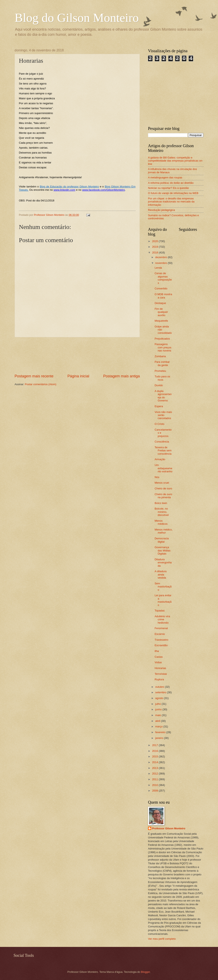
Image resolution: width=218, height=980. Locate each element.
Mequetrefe (161, 321)
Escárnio (160, 634)
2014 (155, 762)
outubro (160, 687)
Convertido (161, 288)
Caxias (159, 657)
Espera (159, 406)
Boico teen (161, 503)
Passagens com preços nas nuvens (163, 347)
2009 (155, 791)
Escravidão (161, 645)
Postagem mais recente (34, 376)
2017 (155, 745)
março (159, 726)
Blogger (146, 972)
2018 (155, 253)
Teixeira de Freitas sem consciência (163, 451)
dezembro (161, 257)
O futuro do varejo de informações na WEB (173, 193)
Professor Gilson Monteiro (169, 828)
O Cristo (159, 424)
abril (158, 721)
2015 (155, 756)
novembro (161, 263)
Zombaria (160, 356)
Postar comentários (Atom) (41, 384)
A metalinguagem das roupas (165, 177)
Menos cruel (162, 483)
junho (159, 709)
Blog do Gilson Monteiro (77, 18)
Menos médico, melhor (163, 531)
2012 (155, 774)
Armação (160, 459)
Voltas (158, 662)
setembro (161, 692)
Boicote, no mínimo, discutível (162, 512)
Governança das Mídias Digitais (162, 550)
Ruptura (159, 679)
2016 (155, 751)
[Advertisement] (77, 355)
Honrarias (160, 668)
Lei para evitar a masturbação (163, 600)
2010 (155, 785)
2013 (155, 768)
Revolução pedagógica (161, 210)
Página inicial (78, 376)
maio (158, 715)
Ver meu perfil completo (162, 939)
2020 (155, 241)
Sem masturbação (163, 587)
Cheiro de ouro (163, 488)
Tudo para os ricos (162, 378)
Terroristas (161, 674)
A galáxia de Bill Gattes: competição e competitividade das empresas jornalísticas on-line (176, 161)
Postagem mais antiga (122, 376)
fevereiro (161, 732)
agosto (159, 698)
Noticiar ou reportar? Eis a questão (168, 188)
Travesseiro (161, 640)
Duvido (159, 385)
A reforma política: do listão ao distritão (171, 183)
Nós (157, 477)
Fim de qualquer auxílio (161, 312)
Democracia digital (162, 540)
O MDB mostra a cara (163, 296)
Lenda (158, 268)
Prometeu (160, 371)
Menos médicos (161, 522)
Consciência (162, 442)
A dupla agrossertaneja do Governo (163, 396)
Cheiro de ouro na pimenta (163, 496)
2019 (155, 247)
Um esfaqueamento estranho (163, 468)
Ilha (157, 651)
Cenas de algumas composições (163, 278)
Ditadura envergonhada (163, 563)
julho (158, 704)
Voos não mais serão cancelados (163, 415)
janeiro (159, 738)
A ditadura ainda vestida (161, 574)
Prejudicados (162, 339)
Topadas (160, 611)
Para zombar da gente (162, 363)
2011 (155, 779)
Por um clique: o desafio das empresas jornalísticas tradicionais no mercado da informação (171, 202)
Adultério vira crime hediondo (162, 619)
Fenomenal (161, 628)
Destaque (160, 303)
